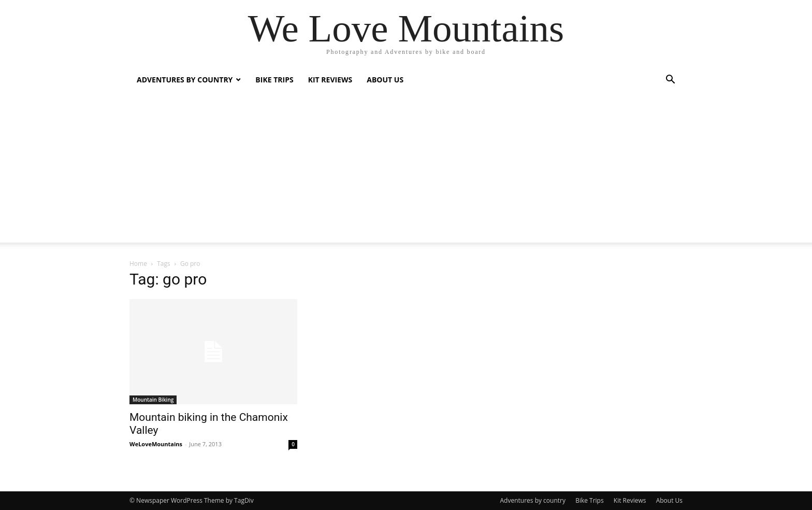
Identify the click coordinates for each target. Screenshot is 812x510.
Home (138, 264)
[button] (670, 81)
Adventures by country (185, 80)
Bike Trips (274, 80)
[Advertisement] (406, 170)
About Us (385, 80)
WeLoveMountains (156, 444)
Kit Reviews (330, 80)
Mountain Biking (153, 400)
